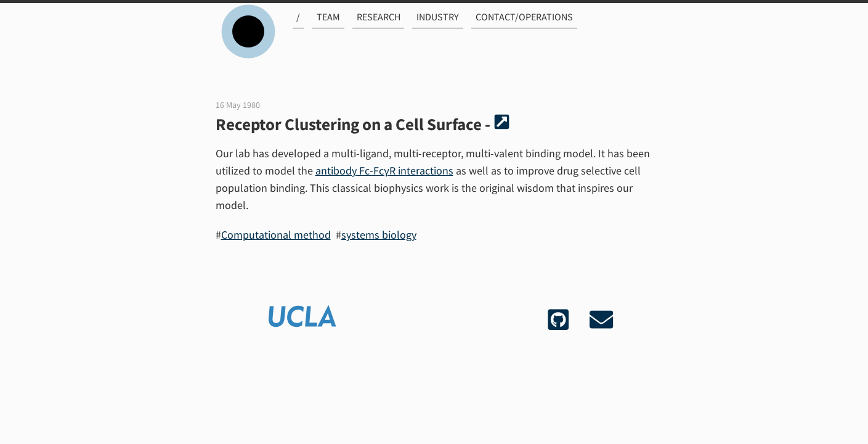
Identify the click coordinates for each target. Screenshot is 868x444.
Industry (427, 30)
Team (322, 30)
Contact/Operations (511, 30)
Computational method (276, 235)
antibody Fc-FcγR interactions (384, 171)
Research (370, 30)
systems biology (379, 235)
